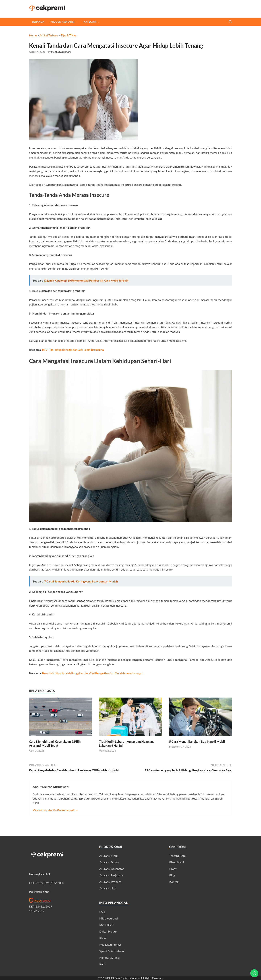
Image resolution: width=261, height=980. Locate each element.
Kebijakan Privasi (110, 944)
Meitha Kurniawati (61, 52)
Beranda (38, 22)
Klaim (103, 938)
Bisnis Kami (177, 862)
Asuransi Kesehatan (112, 869)
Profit (173, 869)
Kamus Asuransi (109, 957)
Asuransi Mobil (109, 856)
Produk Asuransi (62, 22)
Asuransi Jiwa (108, 888)
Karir (102, 964)
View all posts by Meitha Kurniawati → (55, 810)
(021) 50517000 (54, 883)
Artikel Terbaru (49, 35)
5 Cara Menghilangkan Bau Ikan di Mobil (197, 741)
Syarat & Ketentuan (112, 951)
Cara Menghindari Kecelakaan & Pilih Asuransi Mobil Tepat (55, 743)
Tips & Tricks (69, 35)
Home (33, 35)
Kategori (90, 22)
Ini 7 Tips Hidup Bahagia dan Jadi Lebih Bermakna (73, 350)
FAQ (102, 912)
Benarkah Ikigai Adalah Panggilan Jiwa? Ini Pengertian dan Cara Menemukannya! (92, 673)
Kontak (174, 882)
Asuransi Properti (110, 882)
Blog (172, 875)
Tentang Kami (178, 856)
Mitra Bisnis (107, 925)
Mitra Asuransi (109, 918)
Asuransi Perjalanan (112, 875)
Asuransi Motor (109, 862)
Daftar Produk (108, 931)
